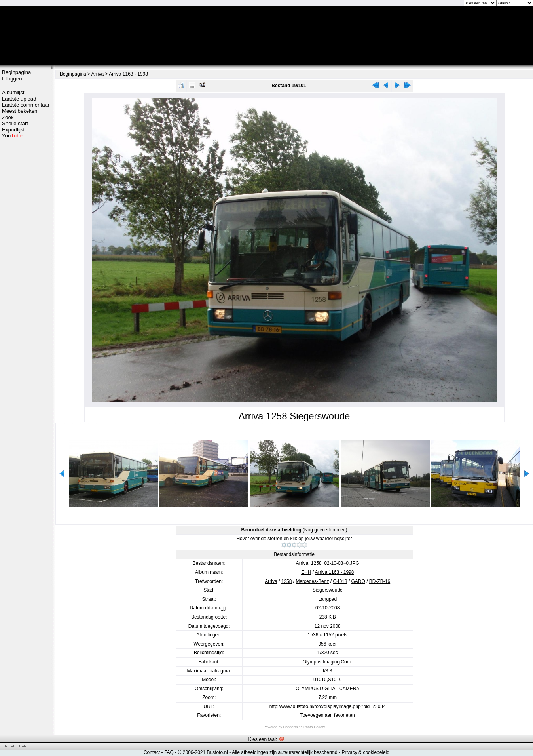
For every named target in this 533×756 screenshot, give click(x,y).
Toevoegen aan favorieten (328, 715)
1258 (287, 581)
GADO (358, 581)
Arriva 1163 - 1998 (128, 74)
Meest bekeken (20, 111)
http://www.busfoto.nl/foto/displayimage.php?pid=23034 (328, 706)
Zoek (8, 117)
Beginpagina (16, 72)
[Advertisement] (26, 264)
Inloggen (12, 79)
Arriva (98, 74)
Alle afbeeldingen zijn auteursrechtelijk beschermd (285, 752)
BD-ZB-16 (380, 581)
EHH (306, 572)
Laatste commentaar (26, 105)
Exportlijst (13, 130)
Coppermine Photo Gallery (304, 727)
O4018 (340, 581)
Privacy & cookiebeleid (365, 752)
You (12, 136)
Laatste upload (19, 99)
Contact (152, 752)
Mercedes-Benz (312, 581)
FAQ (169, 752)
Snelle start (15, 123)
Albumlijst (13, 92)
